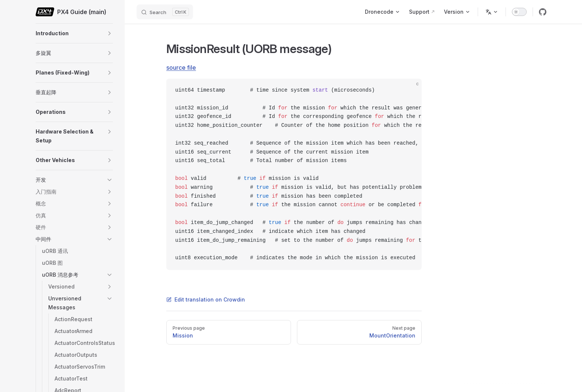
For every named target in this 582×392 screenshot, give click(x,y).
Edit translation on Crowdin (206, 299)
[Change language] (492, 12)
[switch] (519, 12)
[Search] (165, 12)
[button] (109, 33)
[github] (543, 12)
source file (181, 67)
